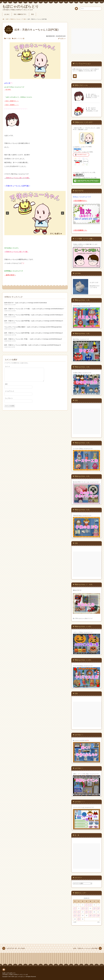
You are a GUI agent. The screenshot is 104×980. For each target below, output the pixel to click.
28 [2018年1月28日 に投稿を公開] (98, 916)
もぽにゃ (63, 38)
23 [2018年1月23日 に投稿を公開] (79, 916)
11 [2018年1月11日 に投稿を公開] (87, 908)
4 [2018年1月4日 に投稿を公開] (87, 905)
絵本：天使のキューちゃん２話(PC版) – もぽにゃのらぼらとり (23, 345)
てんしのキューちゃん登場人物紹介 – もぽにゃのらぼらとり (22, 327)
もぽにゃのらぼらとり (9, 973)
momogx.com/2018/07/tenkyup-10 (51, 345)
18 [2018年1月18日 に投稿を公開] (87, 912)
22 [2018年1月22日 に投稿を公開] (75, 916)
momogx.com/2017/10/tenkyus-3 (54, 315)
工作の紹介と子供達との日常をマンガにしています (15, 975)
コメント (8, 367)
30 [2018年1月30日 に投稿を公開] (79, 919)
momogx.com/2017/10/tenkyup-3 (53, 333)
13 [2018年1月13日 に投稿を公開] (94, 908)
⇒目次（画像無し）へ (11, 105)
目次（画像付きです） (20, 14)
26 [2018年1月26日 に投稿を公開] (90, 916)
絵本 (15, 38)
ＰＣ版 (8, 38)
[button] (7, 213)
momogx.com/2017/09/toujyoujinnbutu (51, 327)
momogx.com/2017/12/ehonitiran (38, 303)
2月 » (99, 922)
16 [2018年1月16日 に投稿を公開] (79, 912)
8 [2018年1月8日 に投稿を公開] (75, 908)
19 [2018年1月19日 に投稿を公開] (90, 912)
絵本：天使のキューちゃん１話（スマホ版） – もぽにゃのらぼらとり (25, 309)
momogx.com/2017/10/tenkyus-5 (54, 321)
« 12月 (75, 922)
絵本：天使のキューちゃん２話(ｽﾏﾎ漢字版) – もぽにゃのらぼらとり (24, 315)
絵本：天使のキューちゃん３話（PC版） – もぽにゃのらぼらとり (24, 339)
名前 (6, 387)
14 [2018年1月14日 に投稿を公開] (98, 908)
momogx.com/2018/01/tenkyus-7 (55, 309)
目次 (32, 14)
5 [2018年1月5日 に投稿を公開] (90, 905)
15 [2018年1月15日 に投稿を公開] (75, 912)
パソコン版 (21, 38)
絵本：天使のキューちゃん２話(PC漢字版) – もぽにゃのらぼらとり (24, 333)
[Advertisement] (87, 41)
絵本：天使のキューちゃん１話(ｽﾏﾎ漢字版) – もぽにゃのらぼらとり (24, 321)
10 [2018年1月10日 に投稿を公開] (83, 908)
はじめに (7, 14)
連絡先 (76, 9)
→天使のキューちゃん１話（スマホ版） (17, 178)
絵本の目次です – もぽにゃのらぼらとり (16, 303)
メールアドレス (9, 394)
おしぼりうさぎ (94, 282)
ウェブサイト (9, 401)
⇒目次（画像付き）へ (11, 101)
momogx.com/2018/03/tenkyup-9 (53, 339)
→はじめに (8, 89)
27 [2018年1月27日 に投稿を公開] (94, 916)
